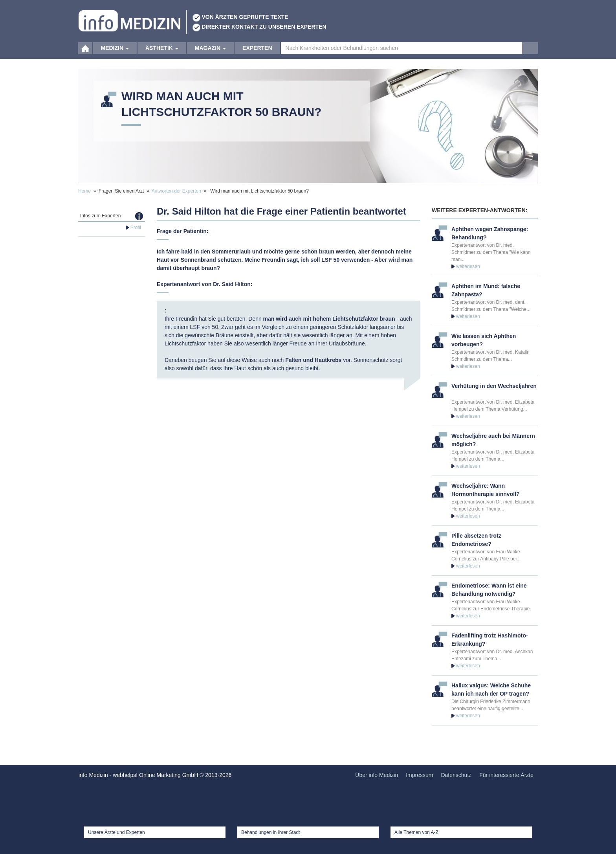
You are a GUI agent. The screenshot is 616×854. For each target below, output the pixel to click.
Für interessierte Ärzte (506, 775)
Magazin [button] (210, 51)
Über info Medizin (377, 775)
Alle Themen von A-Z (416, 832)
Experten (257, 51)
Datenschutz (456, 775)
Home (84, 191)
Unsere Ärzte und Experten (116, 832)
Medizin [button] (115, 51)
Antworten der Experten (176, 191)
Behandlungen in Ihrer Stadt (270, 832)
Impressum (419, 775)
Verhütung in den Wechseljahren (494, 386)
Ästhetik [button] (162, 51)
